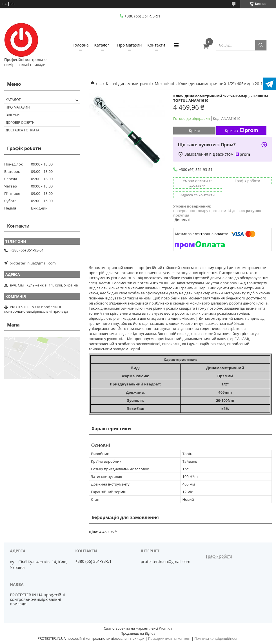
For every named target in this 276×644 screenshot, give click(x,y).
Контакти (156, 45)
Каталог (102, 45)
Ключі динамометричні (128, 84)
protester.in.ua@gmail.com (33, 263)
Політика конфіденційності (216, 639)
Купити (194, 131)
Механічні (165, 84)
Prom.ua (166, 628)
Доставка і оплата (23, 130)
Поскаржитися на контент (169, 639)
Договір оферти (20, 123)
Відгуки (13, 115)
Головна (81, 45)
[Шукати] (261, 45)
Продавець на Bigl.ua (138, 633)
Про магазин (129, 45)
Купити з (241, 131)
